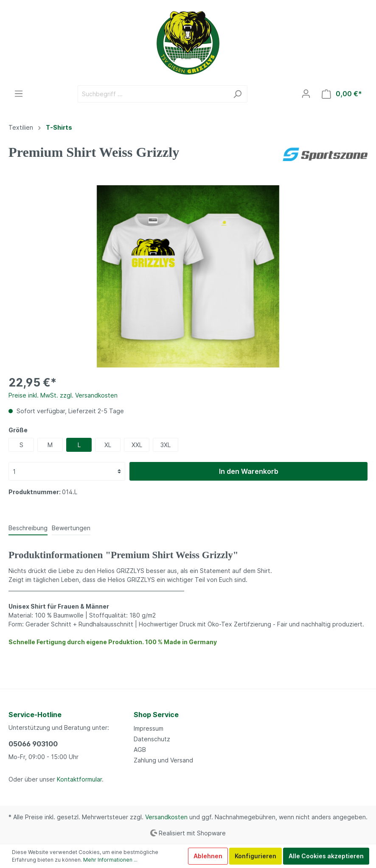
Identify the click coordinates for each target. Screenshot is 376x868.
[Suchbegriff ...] (153, 94)
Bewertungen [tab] (71, 528)
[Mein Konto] (306, 94)
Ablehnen (208, 856)
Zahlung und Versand (163, 760)
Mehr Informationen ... (110, 860)
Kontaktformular (79, 779)
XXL (137, 445)
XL (108, 445)
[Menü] (19, 94)
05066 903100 (33, 744)
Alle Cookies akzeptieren (326, 856)
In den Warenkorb (249, 471)
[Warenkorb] (342, 94)
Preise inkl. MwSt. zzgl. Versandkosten (63, 395)
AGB (140, 750)
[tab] (28, 528)
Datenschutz (152, 739)
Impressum (149, 728)
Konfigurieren (255, 856)
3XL (166, 445)
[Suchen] (237, 94)
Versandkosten (166, 817)
